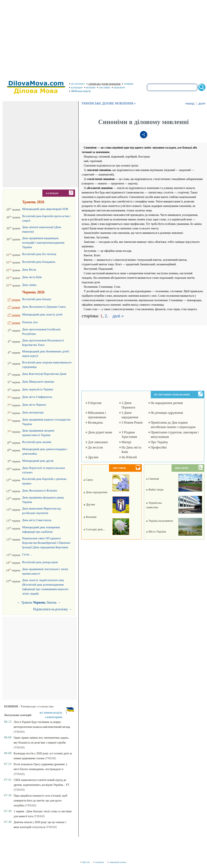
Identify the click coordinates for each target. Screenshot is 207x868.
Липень (51, 602)
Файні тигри (155, 490)
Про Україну (159, 442)
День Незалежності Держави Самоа (44, 307)
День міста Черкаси (34, 405)
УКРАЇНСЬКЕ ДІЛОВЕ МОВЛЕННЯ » (108, 103)
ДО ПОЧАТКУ (77, 84)
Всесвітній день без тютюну (39, 254)
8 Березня (95, 403)
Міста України (156, 532)
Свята (88, 480)
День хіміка (29, 285)
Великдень (95, 422)
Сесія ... (27, 554)
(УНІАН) (19, 732)
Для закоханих (98, 442)
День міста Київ (32, 277)
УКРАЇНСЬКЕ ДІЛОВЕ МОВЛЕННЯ (103, 84)
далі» (202, 103)
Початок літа (30, 322)
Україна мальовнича (160, 521)
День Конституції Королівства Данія (44, 374)
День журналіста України (38, 389)
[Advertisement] (38, 38)
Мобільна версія (80, 91)
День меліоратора (33, 412)
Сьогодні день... (94, 529)
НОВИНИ (128, 84)
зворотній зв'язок (117, 862)
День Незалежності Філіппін (40, 491)
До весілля (95, 447)
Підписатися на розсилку (53, 609)
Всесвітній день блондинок (39, 262)
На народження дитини (167, 403)
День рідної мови (100, 432)
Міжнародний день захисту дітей (42, 315)
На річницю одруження (167, 413)
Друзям (93, 457)
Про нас (85, 862)
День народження (95, 492)
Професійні (159, 447)
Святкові (152, 479)
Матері (126, 442)
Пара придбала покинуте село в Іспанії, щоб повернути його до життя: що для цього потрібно (40, 801)
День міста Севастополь (37, 520)
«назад (190, 103)
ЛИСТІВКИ (104, 88)
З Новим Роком (132, 422)
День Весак (29, 270)
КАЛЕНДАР (76, 88)
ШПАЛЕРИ (118, 88)
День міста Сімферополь (37, 397)
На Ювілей (129, 457)
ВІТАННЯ (90, 88)
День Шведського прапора (38, 382)
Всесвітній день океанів (37, 442)
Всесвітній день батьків (37, 299)
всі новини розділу (51, 713)
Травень (27, 602)
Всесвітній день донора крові (40, 562)
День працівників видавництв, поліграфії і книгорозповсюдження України (43, 243)
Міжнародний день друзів (38, 461)
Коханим (90, 517)
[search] (172, 87)
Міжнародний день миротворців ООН (45, 209)
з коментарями (53, 717)
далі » (118, 316)
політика (99, 862)
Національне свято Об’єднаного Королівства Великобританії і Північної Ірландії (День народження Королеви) (46, 543)
